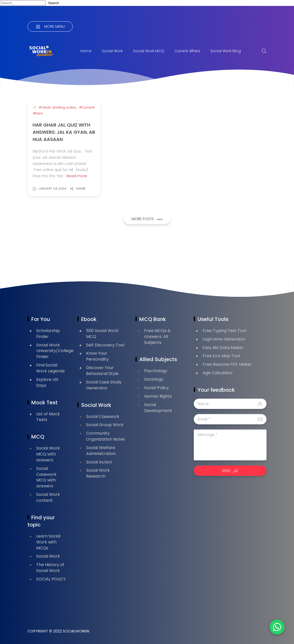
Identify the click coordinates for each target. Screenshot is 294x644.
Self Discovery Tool (105, 345)
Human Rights (158, 396)
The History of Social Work (50, 568)
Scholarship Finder (48, 334)
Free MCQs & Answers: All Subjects (157, 337)
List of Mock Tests (48, 417)
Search (53, 3)
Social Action (99, 462)
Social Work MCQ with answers (48, 454)
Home (86, 51)
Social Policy (157, 388)
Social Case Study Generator (104, 385)
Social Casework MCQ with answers (46, 477)
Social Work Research (98, 473)
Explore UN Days (47, 382)
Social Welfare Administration (101, 451)
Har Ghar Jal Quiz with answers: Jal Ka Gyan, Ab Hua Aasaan (64, 132)
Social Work (112, 51)
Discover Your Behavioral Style (102, 371)
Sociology (154, 379)
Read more (77, 176)
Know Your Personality (97, 356)
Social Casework (103, 417)
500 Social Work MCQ (102, 334)
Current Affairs (187, 51)
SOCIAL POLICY (51, 579)
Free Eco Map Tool (221, 356)
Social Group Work (105, 425)
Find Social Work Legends (50, 368)
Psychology (156, 371)
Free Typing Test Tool (224, 331)
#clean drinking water (57, 107)
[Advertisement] (121, 254)
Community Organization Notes (105, 436)
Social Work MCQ (149, 51)
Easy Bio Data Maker (223, 348)
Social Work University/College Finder (55, 351)
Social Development (158, 408)
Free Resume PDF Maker (227, 364)
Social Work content (48, 497)
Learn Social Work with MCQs (48, 542)
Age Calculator (218, 373)
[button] (276, 626)
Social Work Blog (226, 51)
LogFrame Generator (224, 339)
